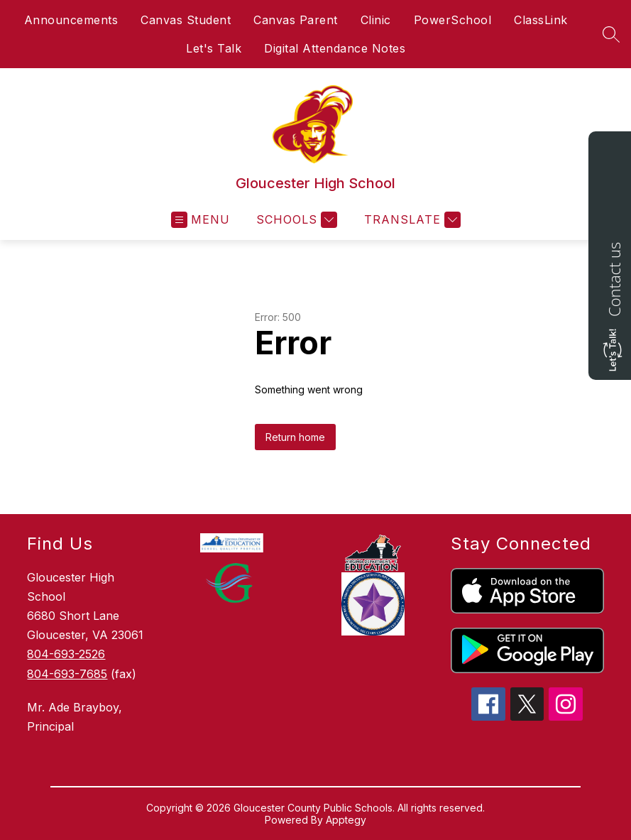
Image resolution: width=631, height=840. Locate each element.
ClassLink (541, 20)
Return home (295, 437)
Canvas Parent (296, 20)
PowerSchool (453, 20)
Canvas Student (186, 20)
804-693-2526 (66, 654)
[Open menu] (201, 220)
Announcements (71, 20)
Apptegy (346, 820)
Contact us (614, 279)
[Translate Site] (411, 220)
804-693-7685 (67, 674)
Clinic (376, 20)
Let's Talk (214, 48)
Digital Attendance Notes (335, 48)
